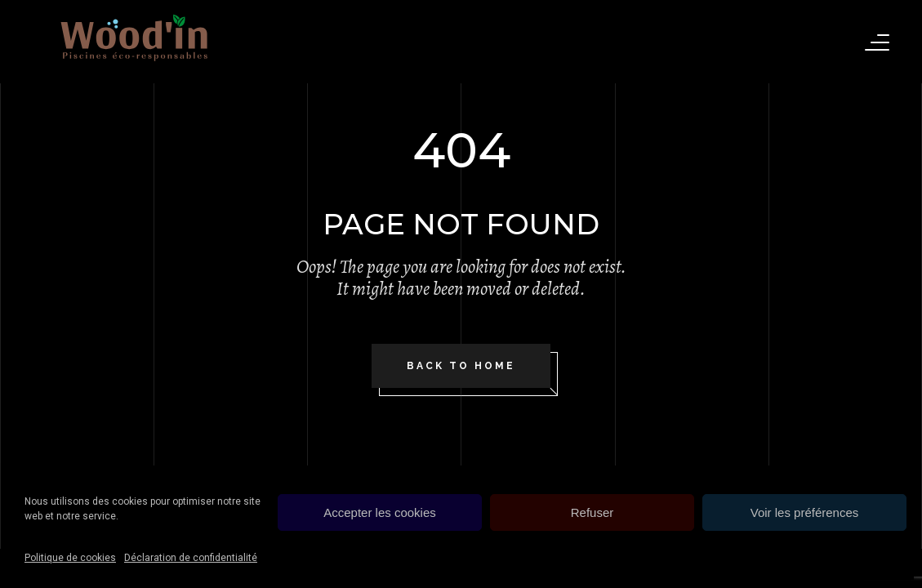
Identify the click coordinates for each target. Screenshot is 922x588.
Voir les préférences (805, 512)
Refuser (592, 512)
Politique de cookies (70, 558)
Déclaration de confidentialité (191, 558)
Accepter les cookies (380, 512)
